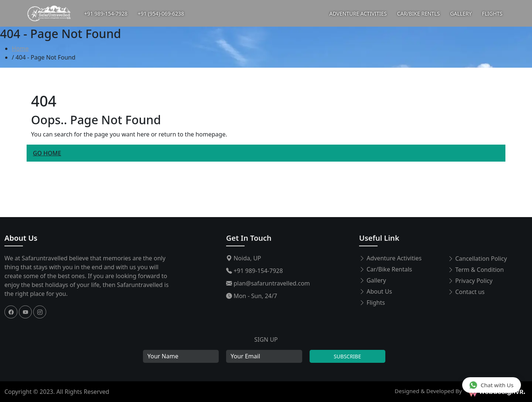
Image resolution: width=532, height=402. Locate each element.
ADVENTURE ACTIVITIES (358, 13)
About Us (21, 238)
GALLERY (461, 13)
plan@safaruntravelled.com (268, 283)
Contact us (466, 292)
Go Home (47, 153)
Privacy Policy (470, 281)
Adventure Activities (390, 258)
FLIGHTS (492, 13)
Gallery (373, 280)
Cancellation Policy (477, 259)
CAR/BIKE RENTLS (419, 13)
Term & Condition (476, 270)
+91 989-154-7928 (106, 13)
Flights (372, 303)
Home (20, 48)
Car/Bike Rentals (386, 269)
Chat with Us (491, 385)
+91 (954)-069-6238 (161, 13)
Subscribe (347, 356)
